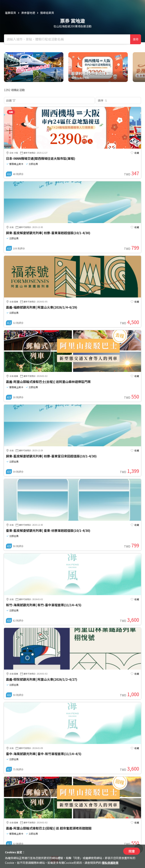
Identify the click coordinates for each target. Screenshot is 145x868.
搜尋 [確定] (136, 39)
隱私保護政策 (110, 863)
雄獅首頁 (10, 13)
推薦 (11, 112)
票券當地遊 (28, 13)
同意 (132, 851)
